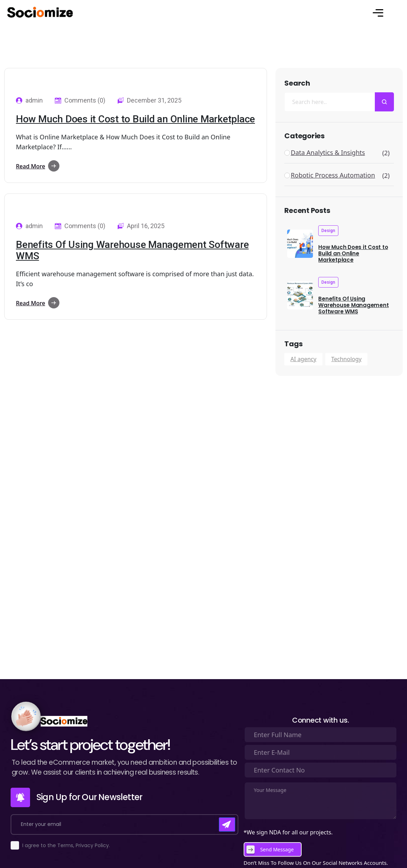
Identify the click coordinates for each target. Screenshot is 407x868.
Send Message (277, 849)
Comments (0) (85, 100)
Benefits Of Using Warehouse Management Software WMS (132, 250)
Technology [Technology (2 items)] (347, 359)
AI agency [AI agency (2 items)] (303, 359)
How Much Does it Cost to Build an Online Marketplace (135, 119)
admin (34, 100)
